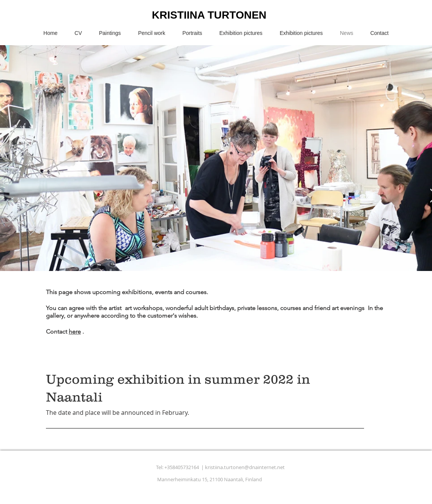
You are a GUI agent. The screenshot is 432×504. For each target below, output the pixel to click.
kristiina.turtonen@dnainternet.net (245, 467)
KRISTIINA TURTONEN (209, 15)
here (75, 332)
